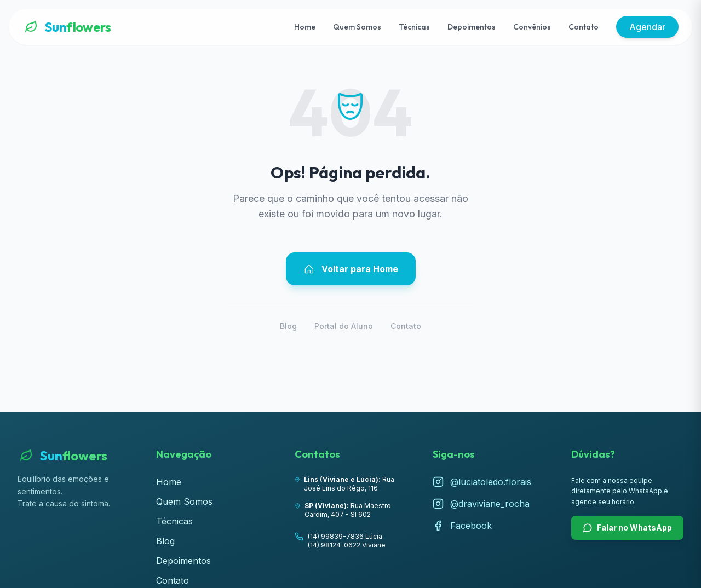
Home (305, 27)
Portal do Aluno (344, 326)
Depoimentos (472, 27)
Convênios (532, 27)
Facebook (462, 526)
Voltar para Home (351, 269)
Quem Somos (357, 27)
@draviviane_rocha (481, 504)
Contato (584, 27)
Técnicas (414, 27)
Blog (288, 326)
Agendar (647, 27)
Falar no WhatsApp (627, 528)
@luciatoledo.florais (482, 482)
